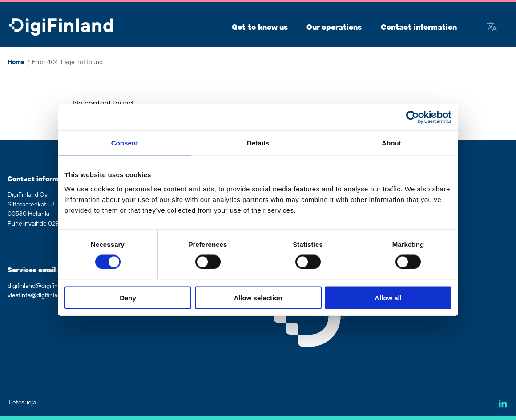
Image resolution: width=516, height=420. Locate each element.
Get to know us (260, 28)
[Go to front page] (61, 28)
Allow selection (258, 297)
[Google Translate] (492, 28)
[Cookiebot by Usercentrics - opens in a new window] (413, 117)
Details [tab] (258, 143)
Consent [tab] (125, 143)
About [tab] (391, 143)
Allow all (388, 297)
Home (16, 62)
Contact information (419, 28)
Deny (128, 297)
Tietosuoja (22, 403)
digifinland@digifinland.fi (41, 286)
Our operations (334, 28)
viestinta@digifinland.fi (38, 295)
